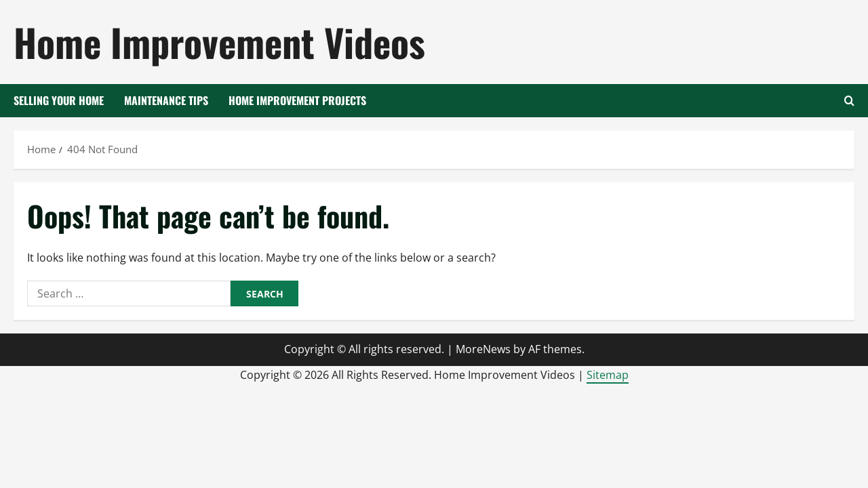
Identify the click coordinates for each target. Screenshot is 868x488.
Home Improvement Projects (297, 100)
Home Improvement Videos (219, 42)
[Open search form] (849, 101)
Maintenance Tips (166, 100)
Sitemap (608, 375)
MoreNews (483, 349)
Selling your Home (59, 100)
